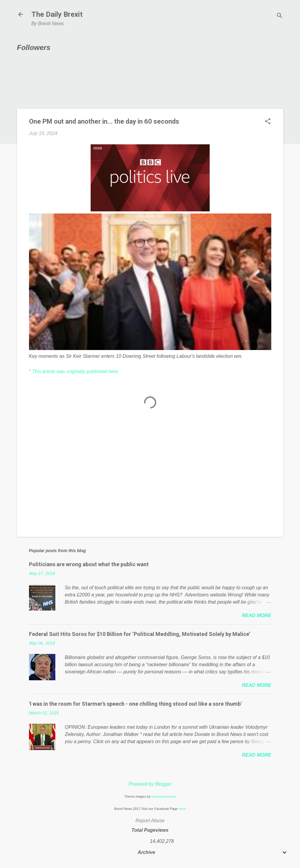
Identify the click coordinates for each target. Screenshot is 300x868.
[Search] (280, 16)
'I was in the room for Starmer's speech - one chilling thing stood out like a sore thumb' (135, 704)
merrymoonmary (164, 796)
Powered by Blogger (150, 784)
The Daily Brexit (57, 14)
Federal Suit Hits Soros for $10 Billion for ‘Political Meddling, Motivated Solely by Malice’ (140, 634)
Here (182, 809)
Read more (257, 615)
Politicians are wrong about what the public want (89, 564)
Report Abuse (150, 821)
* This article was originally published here (74, 371)
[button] (268, 122)
